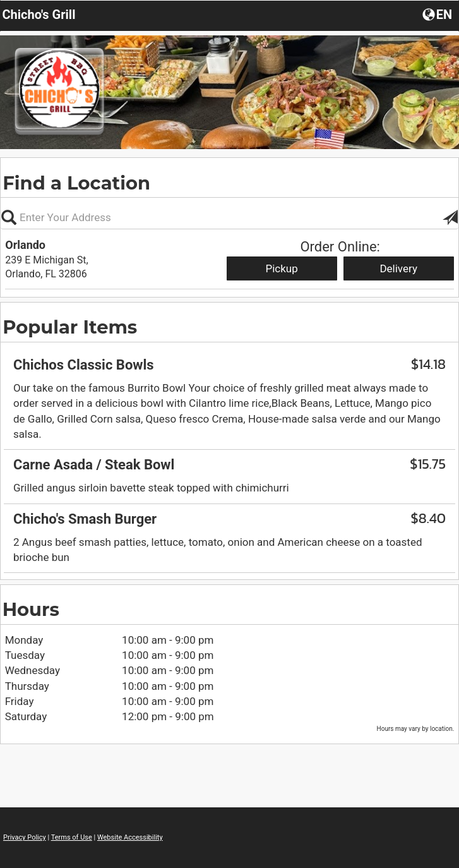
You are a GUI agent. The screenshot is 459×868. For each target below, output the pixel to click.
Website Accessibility (130, 837)
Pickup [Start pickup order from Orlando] (281, 268)
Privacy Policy (25, 837)
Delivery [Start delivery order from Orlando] (398, 268)
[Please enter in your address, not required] (229, 217)
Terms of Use (72, 837)
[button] (438, 14)
